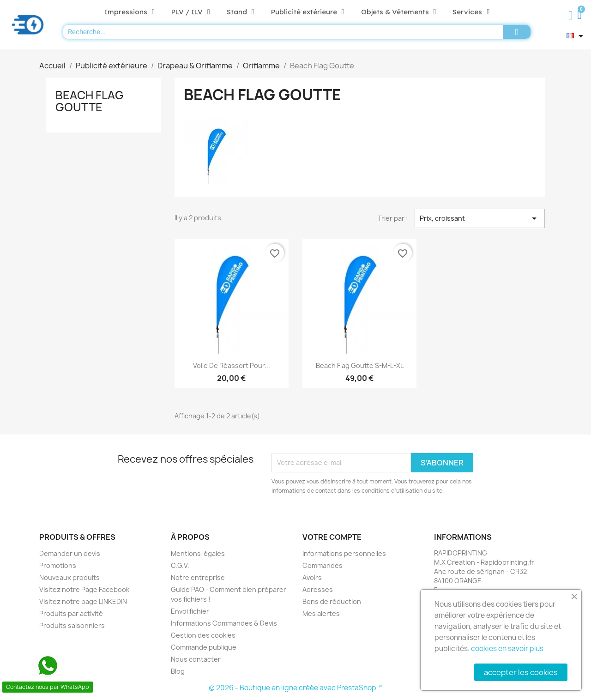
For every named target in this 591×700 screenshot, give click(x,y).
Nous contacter (196, 659)
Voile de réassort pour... (232, 365)
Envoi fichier (190, 611)
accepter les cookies (521, 672)
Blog (178, 671)
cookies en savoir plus (507, 649)
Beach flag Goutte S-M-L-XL (360, 365)
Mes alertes (321, 613)
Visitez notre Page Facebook (84, 589)
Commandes (323, 565)
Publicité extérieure (308, 12)
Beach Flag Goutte (90, 101)
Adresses (318, 589)
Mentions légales (198, 553)
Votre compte (332, 537)
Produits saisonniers (72, 625)
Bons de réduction (332, 601)
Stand (241, 12)
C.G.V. (180, 565)
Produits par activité (71, 613)
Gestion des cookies (203, 635)
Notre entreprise (198, 577)
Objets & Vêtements (399, 12)
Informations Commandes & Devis (224, 623)
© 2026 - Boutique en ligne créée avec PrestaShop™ (296, 688)
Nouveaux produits (69, 577)
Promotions (58, 565)
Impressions (130, 12)
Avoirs (312, 577)
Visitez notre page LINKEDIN (83, 601)
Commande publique (204, 647)
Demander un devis (70, 553)
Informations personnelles (344, 553)
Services (471, 12)
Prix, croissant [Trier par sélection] (480, 218)
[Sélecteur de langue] (576, 36)
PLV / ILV (191, 12)
